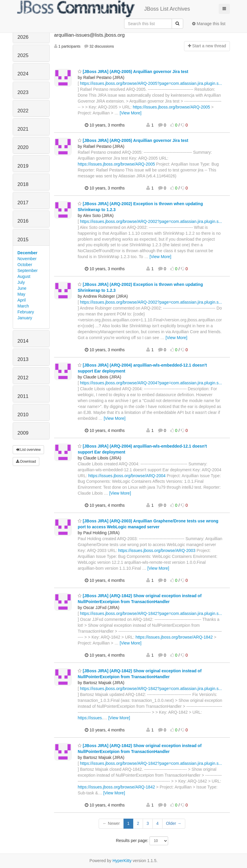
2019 (23, 166)
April (22, 300)
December (27, 253)
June (22, 288)
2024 (23, 74)
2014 (23, 341)
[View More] (131, 113)
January (25, 318)
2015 (23, 240)
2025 (23, 55)
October (25, 265)
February (26, 312)
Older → (174, 823)
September (27, 271)
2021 (23, 129)
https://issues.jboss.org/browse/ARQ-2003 (157, 550)
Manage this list (209, 24)
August (24, 276)
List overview (28, 450)
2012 (23, 378)
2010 (23, 415)
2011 (23, 396)
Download (26, 461)
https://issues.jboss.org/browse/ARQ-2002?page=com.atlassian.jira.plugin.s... (151, 221)
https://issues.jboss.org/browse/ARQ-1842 (174, 637)
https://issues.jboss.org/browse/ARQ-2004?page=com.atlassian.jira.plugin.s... (151, 383)
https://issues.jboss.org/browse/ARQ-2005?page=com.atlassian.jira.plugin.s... (151, 83)
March (23, 306)
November (27, 259)
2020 (23, 147)
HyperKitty (122, 861)
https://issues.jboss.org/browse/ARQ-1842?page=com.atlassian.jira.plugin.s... (151, 613)
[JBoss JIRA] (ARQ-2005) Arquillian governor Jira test (133, 72)
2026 (23, 37)
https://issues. (90, 718)
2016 (23, 221)
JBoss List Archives (104, 9)
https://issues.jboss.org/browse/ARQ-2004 (127, 476)
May (21, 294)
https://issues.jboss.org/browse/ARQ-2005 (171, 107)
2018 (23, 184)
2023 (23, 92)
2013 (23, 359)
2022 (23, 111)
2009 (23, 433)
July (21, 282)
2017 (23, 203)
